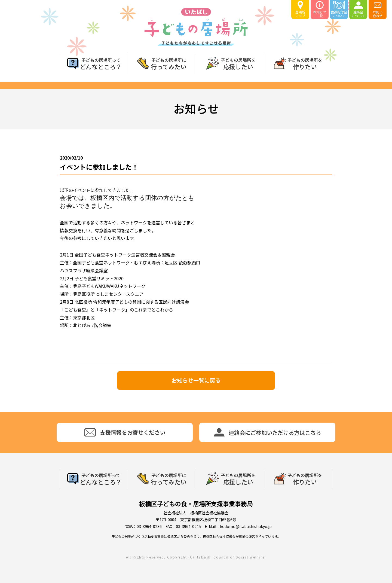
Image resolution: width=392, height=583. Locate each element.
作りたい (305, 63)
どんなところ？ (101, 63)
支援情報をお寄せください (125, 432)
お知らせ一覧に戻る (196, 380)
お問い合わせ (378, 9)
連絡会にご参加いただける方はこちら (267, 432)
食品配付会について (339, 9)
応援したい (238, 63)
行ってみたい (169, 63)
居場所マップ (300, 9)
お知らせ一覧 (320, 9)
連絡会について (358, 9)
